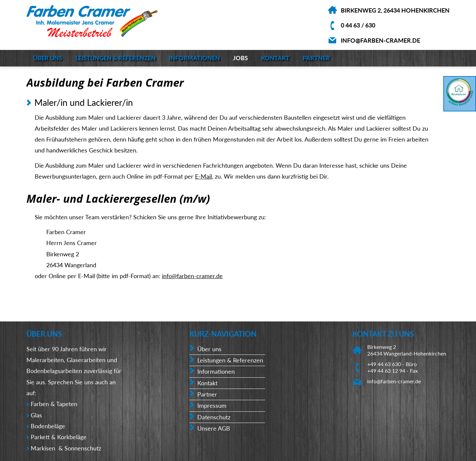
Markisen (44, 448)
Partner (316, 58)
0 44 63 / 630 (358, 25)
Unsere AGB (214, 428)
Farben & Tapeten (54, 404)
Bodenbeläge (49, 426)
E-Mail (203, 176)
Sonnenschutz (83, 448)
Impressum (212, 405)
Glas (36, 415)
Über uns (48, 58)
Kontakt (275, 58)
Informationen (194, 58)
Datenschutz (214, 417)
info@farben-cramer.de (380, 40)
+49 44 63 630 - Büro (392, 364)
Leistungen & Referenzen (116, 58)
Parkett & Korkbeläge (59, 437)
